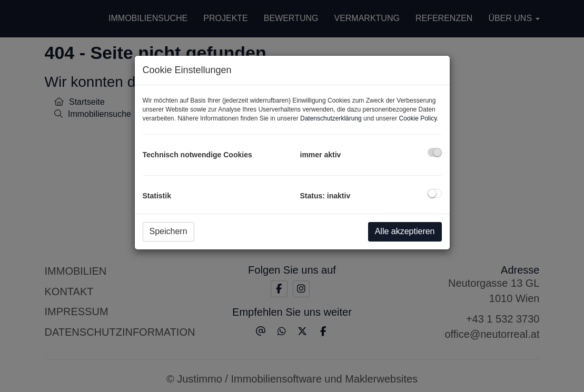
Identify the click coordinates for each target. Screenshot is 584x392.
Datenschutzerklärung (331, 118)
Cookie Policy (418, 118)
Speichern (169, 231)
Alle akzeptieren (405, 231)
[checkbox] (435, 152)
